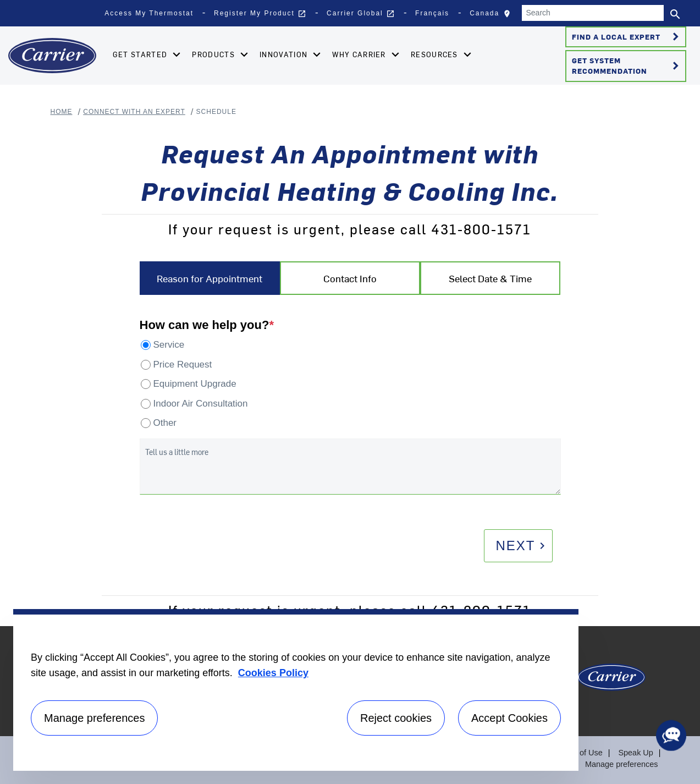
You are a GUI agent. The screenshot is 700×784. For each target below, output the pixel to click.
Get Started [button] (140, 54)
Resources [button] (434, 54)
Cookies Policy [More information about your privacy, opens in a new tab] (273, 673)
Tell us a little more (177, 452)
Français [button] (432, 13)
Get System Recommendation (627, 65)
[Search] (593, 13)
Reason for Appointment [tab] (210, 278)
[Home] (52, 56)
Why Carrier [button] (359, 54)
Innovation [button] (283, 54)
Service (169, 345)
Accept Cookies (509, 718)
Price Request (183, 364)
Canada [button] (493, 16)
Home (62, 112)
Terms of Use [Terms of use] (581, 753)
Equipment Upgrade (195, 384)
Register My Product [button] (260, 14)
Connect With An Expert (134, 112)
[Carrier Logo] (611, 681)
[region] (296, 690)
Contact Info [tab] (350, 278)
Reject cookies (396, 718)
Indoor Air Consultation (201, 404)
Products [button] (213, 54)
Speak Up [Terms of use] (636, 753)
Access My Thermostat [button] (149, 13)
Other (165, 423)
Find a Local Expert (627, 37)
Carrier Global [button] (361, 14)
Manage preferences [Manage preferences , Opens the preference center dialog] (94, 718)
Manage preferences (622, 764)
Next (522, 545)
